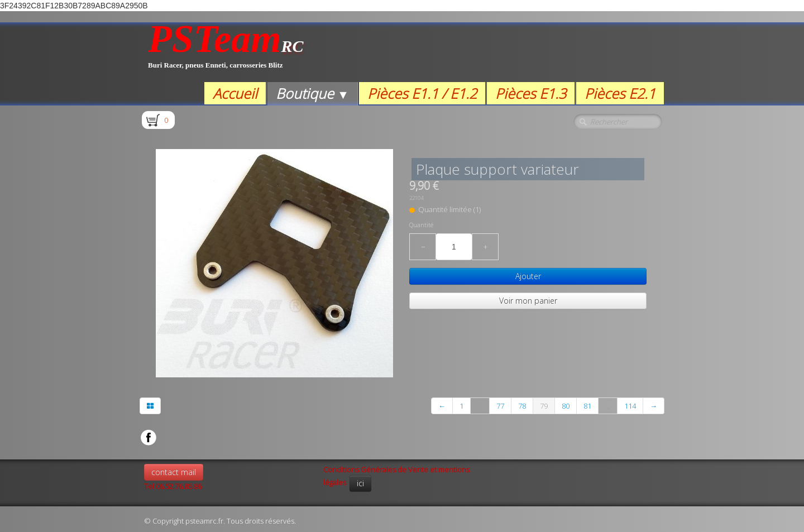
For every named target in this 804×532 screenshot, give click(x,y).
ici (360, 483)
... (480, 406)
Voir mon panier (528, 301)
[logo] (226, 52)
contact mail (174, 472)
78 (522, 406)
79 (544, 406)
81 (587, 406)
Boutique (312, 93)
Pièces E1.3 (531, 93)
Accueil (235, 93)
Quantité (421, 225)
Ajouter (528, 276)
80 (566, 406)
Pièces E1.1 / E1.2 (422, 93)
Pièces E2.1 (620, 93)
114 (630, 406)
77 (500, 406)
